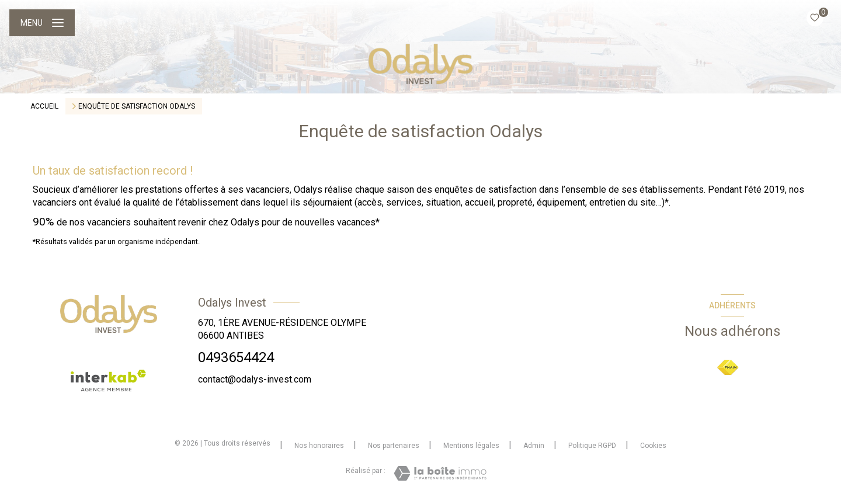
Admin (534, 446)
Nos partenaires (394, 446)
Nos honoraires (319, 446)
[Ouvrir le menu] (42, 23)
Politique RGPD (592, 446)
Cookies (653, 446)
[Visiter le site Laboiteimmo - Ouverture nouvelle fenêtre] (440, 473)
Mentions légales (471, 446)
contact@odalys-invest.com (255, 379)
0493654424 (236, 357)
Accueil (44, 106)
